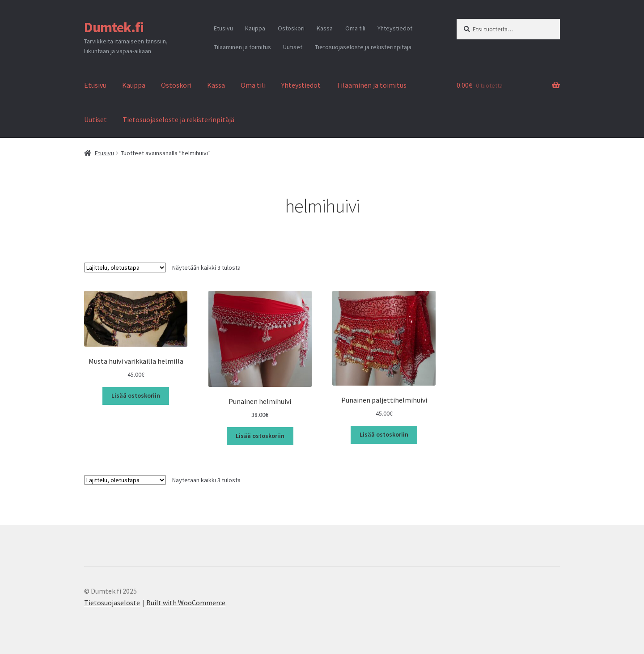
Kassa (325, 28)
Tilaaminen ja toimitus (242, 47)
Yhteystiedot (395, 28)
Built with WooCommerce (186, 603)
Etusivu (223, 28)
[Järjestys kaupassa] (125, 268)
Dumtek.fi (114, 27)
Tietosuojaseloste (112, 603)
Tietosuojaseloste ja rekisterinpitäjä (363, 47)
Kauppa (255, 28)
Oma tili (355, 28)
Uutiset (293, 47)
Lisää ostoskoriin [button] (136, 395)
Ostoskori (291, 28)
